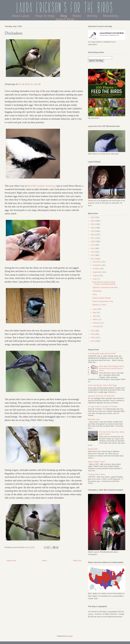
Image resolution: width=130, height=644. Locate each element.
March (96, 319)
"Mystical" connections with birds (105, 287)
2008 (93, 338)
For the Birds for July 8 (29, 84)
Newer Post (11, 561)
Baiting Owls (93, 449)
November (97, 265)
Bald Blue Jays (94, 419)
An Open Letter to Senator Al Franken (103, 406)
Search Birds (65, 19)
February (97, 323)
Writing (92, 16)
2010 (93, 331)
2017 (93, 238)
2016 (93, 241)
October (96, 269)
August (96, 275)
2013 (93, 252)
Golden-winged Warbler (102, 298)
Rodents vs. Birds (99, 305)
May (95, 312)
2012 (93, 255)
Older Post (77, 561)
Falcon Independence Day (103, 301)
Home (44, 561)
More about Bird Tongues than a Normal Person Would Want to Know (112, 368)
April (95, 316)
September (97, 272)
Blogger (70, 636)
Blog (64, 16)
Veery (95, 294)
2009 (93, 334)
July (95, 279)
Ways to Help (45, 16)
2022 (93, 221)
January (96, 326)
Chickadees (97, 291)
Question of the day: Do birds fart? (101, 396)
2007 (93, 341)
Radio (77, 16)
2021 (93, 224)
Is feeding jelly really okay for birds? (102, 353)
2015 (93, 245)
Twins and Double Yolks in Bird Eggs (102, 385)
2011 (93, 259)
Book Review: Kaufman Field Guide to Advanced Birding (104, 283)
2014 (93, 248)
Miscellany (111, 16)
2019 (93, 231)
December (97, 262)
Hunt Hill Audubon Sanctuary (41, 186)
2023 (93, 217)
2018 (93, 235)
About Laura (21, 16)
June (95, 309)
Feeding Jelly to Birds (96, 474)
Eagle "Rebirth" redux (96, 462)
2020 (93, 228)
